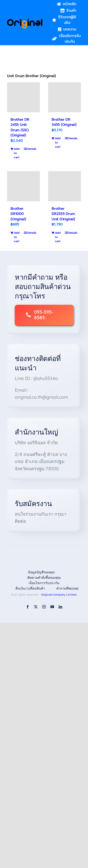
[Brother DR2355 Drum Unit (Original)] (65, 186)
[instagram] (44, 607)
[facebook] (28, 607)
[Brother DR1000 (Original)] (23, 186)
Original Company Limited (59, 595)
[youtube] (52, 607)
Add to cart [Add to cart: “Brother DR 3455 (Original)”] (58, 143)
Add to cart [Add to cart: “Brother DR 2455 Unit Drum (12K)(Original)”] (17, 153)
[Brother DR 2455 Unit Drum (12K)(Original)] (23, 97)
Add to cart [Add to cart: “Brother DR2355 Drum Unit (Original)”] (58, 237)
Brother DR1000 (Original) (18, 214)
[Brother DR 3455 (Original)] (65, 97)
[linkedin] (60, 607)
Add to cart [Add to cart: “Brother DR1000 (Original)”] (17, 237)
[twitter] (36, 607)
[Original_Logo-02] (25, 21)
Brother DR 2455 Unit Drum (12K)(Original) (20, 128)
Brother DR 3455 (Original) (64, 122)
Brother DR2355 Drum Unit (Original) (63, 214)
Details (32, 149)
